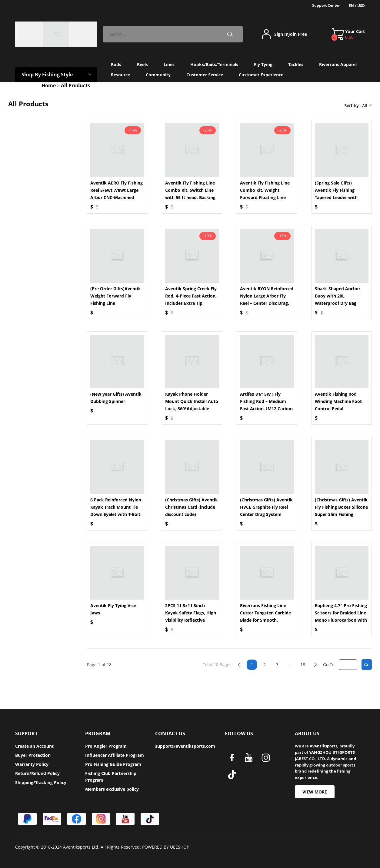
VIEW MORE (315, 792)
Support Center (326, 5)
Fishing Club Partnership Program (111, 777)
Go (367, 665)
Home (49, 85)
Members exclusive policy (112, 789)
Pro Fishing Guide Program (113, 764)
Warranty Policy (32, 764)
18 (303, 665)
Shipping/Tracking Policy (41, 782)
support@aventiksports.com (185, 746)
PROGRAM (98, 733)
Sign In (281, 34)
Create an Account (34, 746)
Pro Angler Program (106, 746)
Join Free (298, 34)
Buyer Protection (33, 755)
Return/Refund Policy (37, 773)
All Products (75, 85)
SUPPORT (26, 733)
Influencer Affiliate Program (115, 755)
